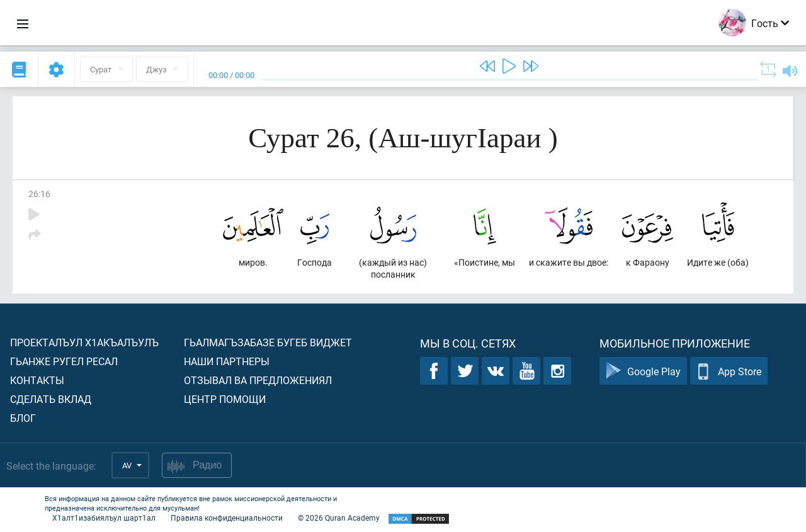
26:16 (39, 194)
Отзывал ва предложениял (258, 380)
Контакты (37, 380)
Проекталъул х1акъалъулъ (84, 342)
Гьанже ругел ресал (64, 361)
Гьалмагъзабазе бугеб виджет (268, 342)
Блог (23, 418)
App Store (729, 371)
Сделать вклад (51, 399)
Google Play (643, 371)
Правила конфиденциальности (227, 518)
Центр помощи (225, 399)
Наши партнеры (227, 361)
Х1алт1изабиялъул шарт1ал (104, 518)
